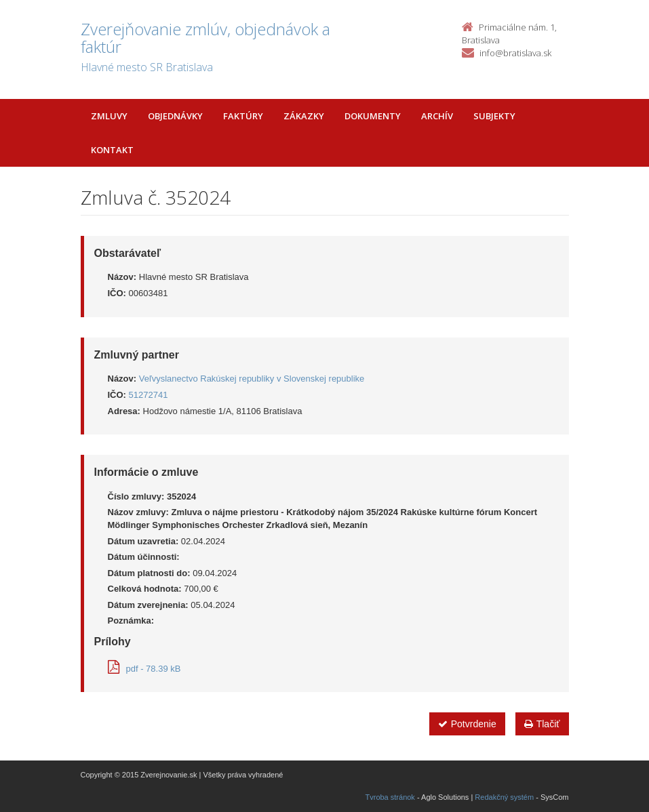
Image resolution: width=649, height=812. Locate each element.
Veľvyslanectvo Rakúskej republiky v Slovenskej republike (252, 379)
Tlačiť (542, 724)
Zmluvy (109, 116)
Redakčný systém (504, 797)
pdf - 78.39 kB (144, 669)
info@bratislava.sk (515, 53)
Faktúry (243, 116)
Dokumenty (373, 116)
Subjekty (494, 116)
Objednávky (175, 116)
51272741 (149, 395)
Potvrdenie (467, 724)
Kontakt (112, 150)
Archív (437, 116)
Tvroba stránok (390, 797)
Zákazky (304, 116)
